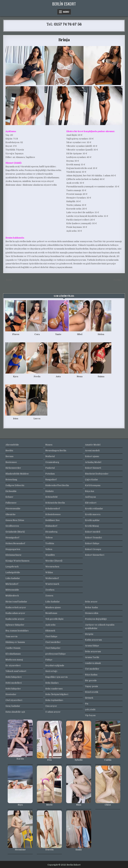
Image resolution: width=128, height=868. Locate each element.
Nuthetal (50, 456)
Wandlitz (50, 555)
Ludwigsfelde (13, 572)
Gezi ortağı (51, 671)
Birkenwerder (13, 468)
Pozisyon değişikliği (96, 619)
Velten (49, 549)
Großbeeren (12, 526)
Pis (87, 704)
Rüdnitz (49, 491)
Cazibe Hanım (13, 648)
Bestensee (11, 462)
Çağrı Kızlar (91, 480)
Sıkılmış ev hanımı (15, 642)
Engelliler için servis (56, 677)
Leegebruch (12, 567)
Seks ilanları (52, 683)
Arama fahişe (92, 646)
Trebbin (50, 543)
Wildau (49, 572)
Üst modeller (92, 669)
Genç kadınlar (13, 706)
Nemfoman (51, 613)
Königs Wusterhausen (17, 561)
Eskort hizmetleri (95, 555)
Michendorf (12, 584)
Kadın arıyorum (93, 640)
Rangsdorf (51, 480)
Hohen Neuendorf (15, 543)
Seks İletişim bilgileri (57, 694)
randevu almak (93, 663)
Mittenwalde (12, 590)
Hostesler (11, 694)
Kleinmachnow (13, 555)
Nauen (49, 445)
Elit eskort (91, 503)
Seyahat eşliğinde (55, 665)
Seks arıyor (91, 602)
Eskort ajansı (92, 456)
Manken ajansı (53, 607)
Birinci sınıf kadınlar (16, 602)
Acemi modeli (92, 451)
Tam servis (11, 636)
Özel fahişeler (53, 648)
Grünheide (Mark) (15, 532)
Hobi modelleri (14, 683)
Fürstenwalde (13, 509)
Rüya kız (90, 491)
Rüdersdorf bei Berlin (57, 485)
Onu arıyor (51, 706)
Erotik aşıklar (92, 520)
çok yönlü (90, 709)
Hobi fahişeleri (13, 677)
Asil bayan (90, 497)
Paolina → (119, 280)
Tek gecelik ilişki (54, 619)
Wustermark (52, 584)
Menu (66, 12)
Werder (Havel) (54, 561)
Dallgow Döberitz (15, 485)
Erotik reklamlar (94, 509)
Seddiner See (52, 520)
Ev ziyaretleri (13, 665)
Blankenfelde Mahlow (17, 474)
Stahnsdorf (51, 526)
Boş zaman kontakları (17, 631)
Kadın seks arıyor (15, 619)
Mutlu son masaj (14, 660)
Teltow (49, 538)
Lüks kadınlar (13, 578)
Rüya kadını (91, 675)
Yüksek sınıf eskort (16, 671)
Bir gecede (91, 680)
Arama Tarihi (92, 657)
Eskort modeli (93, 532)
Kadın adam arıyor (15, 613)
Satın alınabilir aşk (15, 712)
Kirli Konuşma (93, 485)
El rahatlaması (13, 654)
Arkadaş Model (93, 462)
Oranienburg (52, 462)
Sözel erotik (92, 692)
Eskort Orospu (93, 549)
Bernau (9, 456)
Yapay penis (91, 686)
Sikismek (50, 631)
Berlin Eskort (64, 4)
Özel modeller (53, 642)
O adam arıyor (53, 712)
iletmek (89, 698)
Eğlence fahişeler (15, 625)
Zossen (49, 596)
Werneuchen (52, 567)
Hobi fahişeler (13, 689)
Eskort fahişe (92, 543)
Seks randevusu (54, 689)
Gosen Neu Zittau (15, 520)
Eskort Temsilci (93, 538)
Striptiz (89, 634)
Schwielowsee (53, 514)
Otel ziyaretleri (14, 700)
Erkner (9, 497)
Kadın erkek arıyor (16, 607)
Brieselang (11, 480)
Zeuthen (50, 590)
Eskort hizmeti (93, 468)
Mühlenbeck (12, 596)
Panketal (50, 468)
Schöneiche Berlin (55, 503)
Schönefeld (51, 497)
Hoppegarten (13, 549)
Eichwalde (11, 491)
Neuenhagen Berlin (56, 451)
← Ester (8, 280)
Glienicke (10, 514)
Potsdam (50, 474)
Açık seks (50, 625)
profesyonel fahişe (55, 654)
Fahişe (49, 660)
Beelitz (9, 451)
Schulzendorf (53, 509)
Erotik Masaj (92, 526)
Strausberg (51, 532)
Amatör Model (93, 445)
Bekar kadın (91, 607)
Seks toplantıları (54, 700)
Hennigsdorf (12, 538)
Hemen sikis (92, 613)
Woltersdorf (52, 578)
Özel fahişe (51, 636)
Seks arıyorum (93, 651)
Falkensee (11, 503)
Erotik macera (93, 514)
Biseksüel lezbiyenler (97, 474)
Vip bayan (90, 715)
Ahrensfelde (12, 445)
